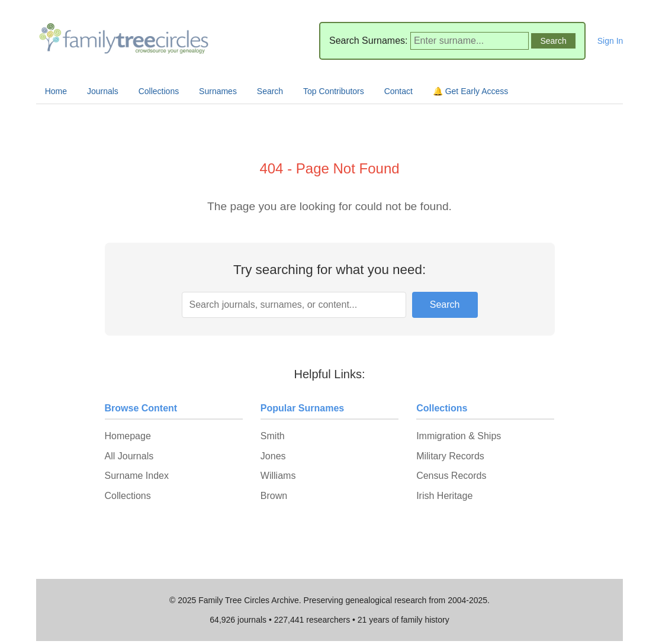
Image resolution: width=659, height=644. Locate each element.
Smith (273, 436)
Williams (278, 476)
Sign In (610, 41)
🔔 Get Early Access (470, 91)
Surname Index (137, 476)
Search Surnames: (369, 41)
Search (270, 91)
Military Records (450, 456)
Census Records (451, 476)
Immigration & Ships (459, 436)
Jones (273, 456)
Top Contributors (334, 91)
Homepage (128, 436)
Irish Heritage (444, 496)
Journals (103, 91)
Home (56, 91)
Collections (159, 91)
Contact (398, 91)
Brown (274, 496)
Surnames (218, 91)
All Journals (129, 456)
